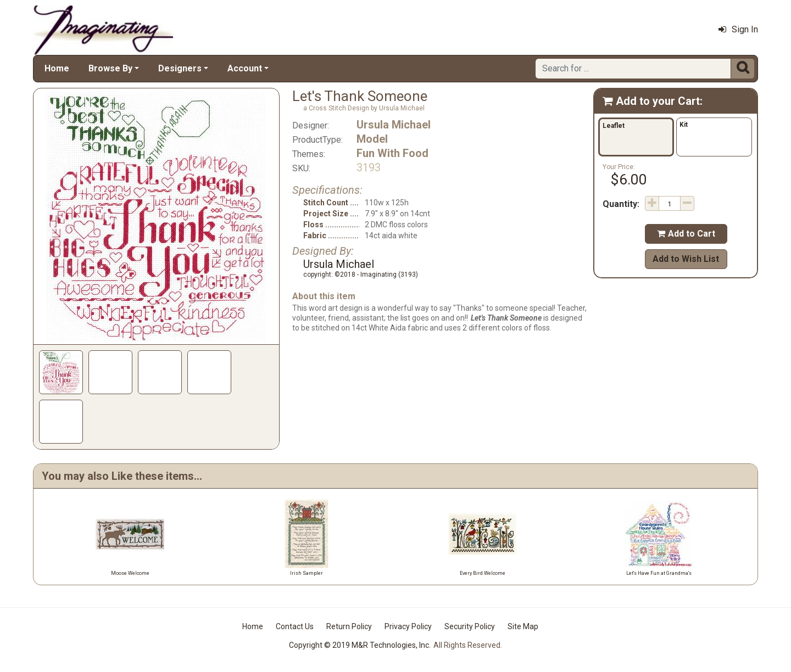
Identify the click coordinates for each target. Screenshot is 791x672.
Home (57, 68)
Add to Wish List (686, 259)
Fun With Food (392, 153)
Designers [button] (180, 68)
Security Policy (470, 626)
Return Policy (349, 626)
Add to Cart (686, 234)
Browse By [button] (110, 68)
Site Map (523, 626)
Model (372, 139)
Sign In (738, 29)
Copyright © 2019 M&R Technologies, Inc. (360, 645)
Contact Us (295, 626)
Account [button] (245, 68)
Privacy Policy (408, 626)
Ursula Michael (394, 125)
